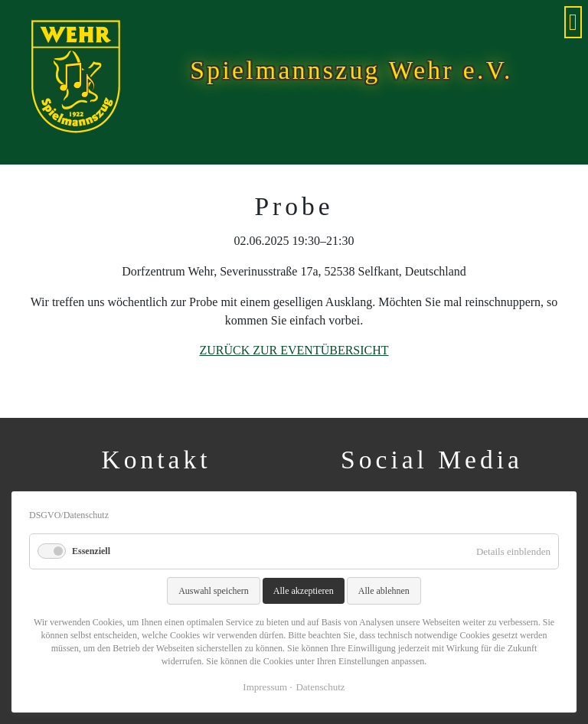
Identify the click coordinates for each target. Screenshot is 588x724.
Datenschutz (320, 687)
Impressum (265, 687)
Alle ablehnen (384, 591)
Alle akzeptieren (304, 591)
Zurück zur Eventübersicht (294, 350)
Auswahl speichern (214, 591)
